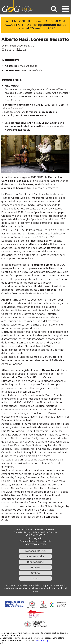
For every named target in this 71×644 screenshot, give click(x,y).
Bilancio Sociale (35, 562)
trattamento (13, 126)
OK (1, 643)
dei (22, 126)
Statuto (35, 573)
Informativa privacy (35, 544)
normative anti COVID (18, 130)
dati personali (33, 126)
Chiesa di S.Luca (14, 49)
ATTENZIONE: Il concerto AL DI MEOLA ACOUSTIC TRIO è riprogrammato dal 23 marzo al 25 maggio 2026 (36, 25)
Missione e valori (35, 556)
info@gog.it (35, 538)
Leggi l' (9, 123)
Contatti (36, 578)
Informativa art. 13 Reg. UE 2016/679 (34, 123)
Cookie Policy (42, 640)
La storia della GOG (35, 551)
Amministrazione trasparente (35, 541)
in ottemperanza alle (53, 126)
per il (61, 123)
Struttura (36, 567)
